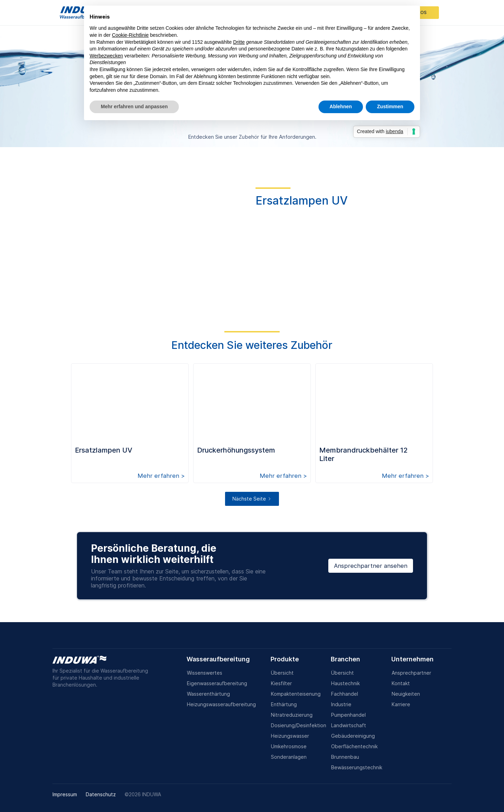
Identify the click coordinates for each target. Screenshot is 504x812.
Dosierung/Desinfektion (299, 725)
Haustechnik (345, 683)
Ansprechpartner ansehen (371, 566)
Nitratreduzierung (292, 715)
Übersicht (282, 673)
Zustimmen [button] (390, 106)
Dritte (239, 42)
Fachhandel (345, 694)
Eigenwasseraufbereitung (217, 683)
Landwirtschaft (349, 725)
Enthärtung (284, 704)
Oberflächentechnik (354, 746)
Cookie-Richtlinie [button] (130, 35)
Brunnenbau (345, 757)
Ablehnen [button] (341, 106)
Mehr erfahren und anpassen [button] (134, 106)
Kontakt (401, 683)
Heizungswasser (290, 736)
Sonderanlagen (289, 757)
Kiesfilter (281, 683)
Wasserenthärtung (208, 694)
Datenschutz (101, 794)
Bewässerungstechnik (357, 767)
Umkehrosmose (289, 746)
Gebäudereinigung (353, 736)
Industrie (341, 704)
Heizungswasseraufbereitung (221, 704)
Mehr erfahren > (161, 476)
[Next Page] (252, 499)
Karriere (401, 704)
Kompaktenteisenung (296, 694)
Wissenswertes (205, 673)
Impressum (65, 794)
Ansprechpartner (411, 673)
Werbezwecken (106, 56)
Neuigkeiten (406, 694)
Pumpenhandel (348, 715)
